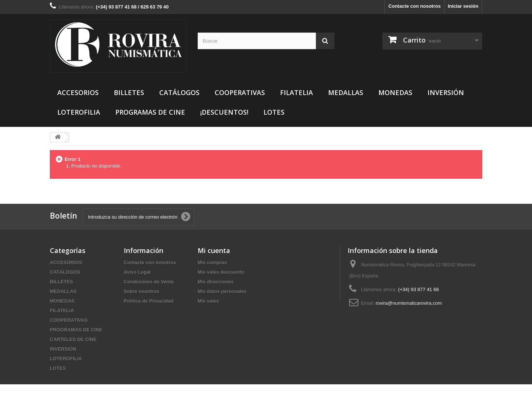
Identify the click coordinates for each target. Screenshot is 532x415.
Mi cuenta (214, 250)
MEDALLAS (346, 92)
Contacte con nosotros (415, 6)
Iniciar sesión (463, 6)
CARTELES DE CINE (73, 339)
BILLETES (129, 92)
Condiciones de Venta (149, 282)
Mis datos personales (222, 291)
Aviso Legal (137, 272)
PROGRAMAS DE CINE (150, 112)
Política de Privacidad (149, 301)
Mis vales (208, 301)
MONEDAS (395, 92)
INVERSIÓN (446, 92)
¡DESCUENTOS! (224, 112)
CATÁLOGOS (179, 92)
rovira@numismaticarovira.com (409, 303)
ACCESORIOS (78, 92)
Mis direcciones (216, 282)
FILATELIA (296, 92)
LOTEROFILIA (79, 112)
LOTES (274, 112)
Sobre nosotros (141, 291)
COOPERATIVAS (240, 92)
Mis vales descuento (221, 272)
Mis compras (212, 262)
